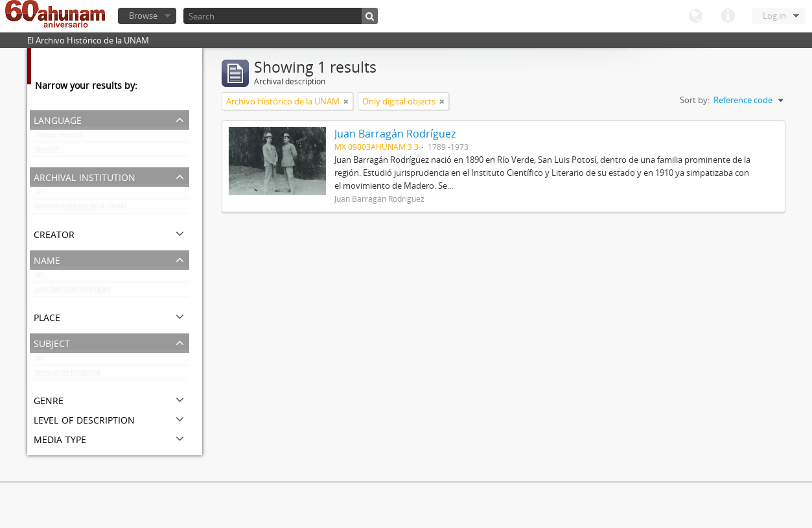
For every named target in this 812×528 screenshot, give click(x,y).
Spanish (47, 152)
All (39, 195)
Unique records (59, 138)
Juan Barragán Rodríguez (73, 292)
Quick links (728, 16)
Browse (143, 16)
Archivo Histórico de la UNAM (81, 209)
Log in (774, 16)
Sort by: (695, 100)
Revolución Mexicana (68, 375)
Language (695, 16)
